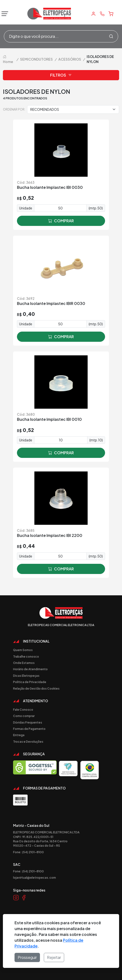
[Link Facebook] (24, 898)
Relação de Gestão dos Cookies (36, 688)
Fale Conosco (23, 709)
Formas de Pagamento (29, 729)
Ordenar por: (14, 109)
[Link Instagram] (16, 898)
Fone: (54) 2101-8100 (28, 852)
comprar (61, 221)
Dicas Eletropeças (26, 676)
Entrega (19, 735)
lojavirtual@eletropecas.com (34, 877)
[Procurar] (111, 36)
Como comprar (24, 716)
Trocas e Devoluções (28, 741)
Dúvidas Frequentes (28, 722)
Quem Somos (23, 650)
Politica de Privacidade (30, 682)
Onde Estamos (24, 663)
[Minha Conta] (93, 14)
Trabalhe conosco (26, 656)
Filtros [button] (61, 75)
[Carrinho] (111, 14)
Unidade (26, 208)
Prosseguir (27, 957)
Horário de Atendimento (30, 669)
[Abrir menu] (4, 14)
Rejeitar (54, 957)
